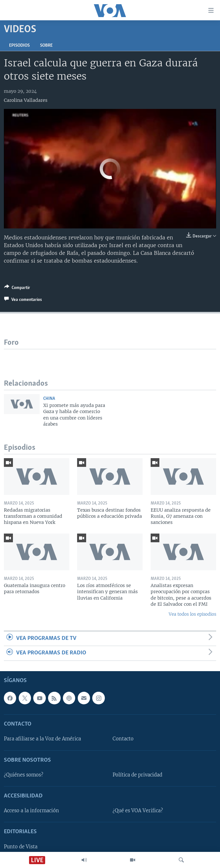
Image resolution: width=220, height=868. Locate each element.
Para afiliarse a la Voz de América (42, 739)
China (49, 399)
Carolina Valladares (26, 100)
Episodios (19, 46)
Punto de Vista (21, 846)
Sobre (46, 46)
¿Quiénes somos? (24, 775)
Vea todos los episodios (192, 614)
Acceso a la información (31, 811)
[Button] (17, 289)
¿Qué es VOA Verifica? (138, 811)
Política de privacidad (137, 775)
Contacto (123, 739)
